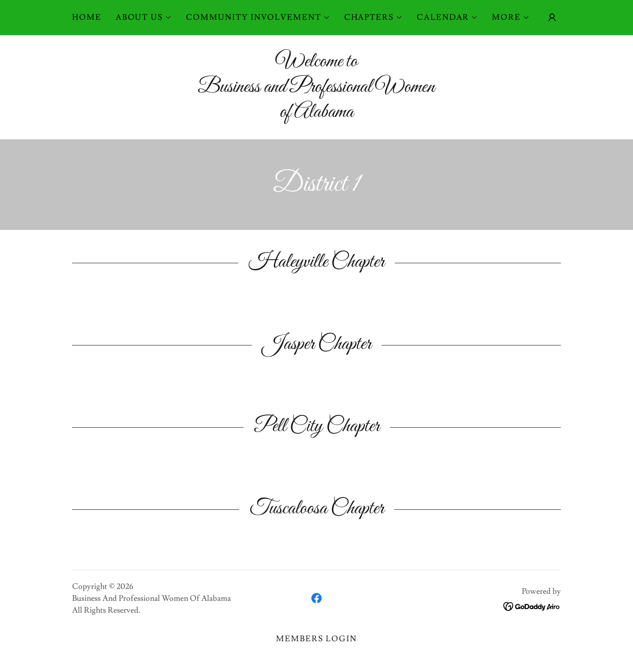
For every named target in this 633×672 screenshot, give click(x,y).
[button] (144, 18)
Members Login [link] (316, 639)
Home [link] (87, 17)
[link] (316, 598)
